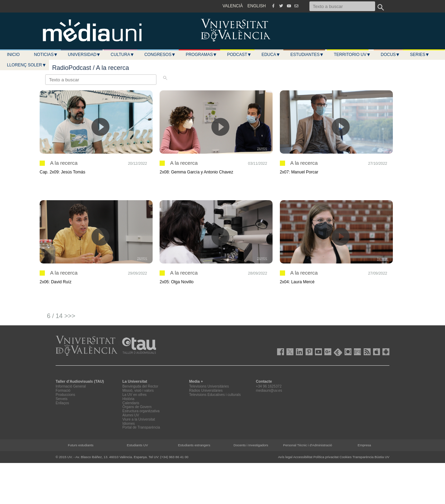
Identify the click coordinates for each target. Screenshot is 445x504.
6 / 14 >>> (61, 316)
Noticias (46, 55)
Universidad (84, 55)
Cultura (122, 55)
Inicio (13, 55)
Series (420, 55)
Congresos (160, 55)
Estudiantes (307, 55)
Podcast (239, 55)
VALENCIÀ (233, 6)
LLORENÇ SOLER (27, 65)
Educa (271, 55)
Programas (201, 55)
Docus (390, 55)
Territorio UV (352, 55)
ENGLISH (257, 6)
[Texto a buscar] (342, 6)
